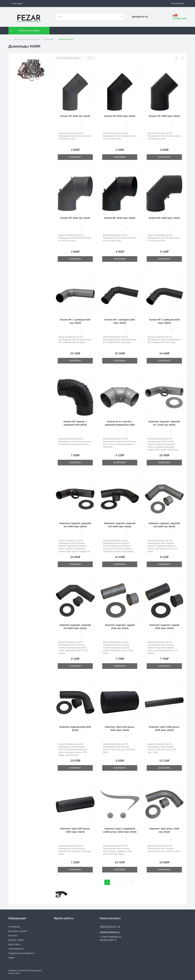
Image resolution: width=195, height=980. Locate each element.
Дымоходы (49, 39)
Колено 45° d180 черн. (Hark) (164, 116)
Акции (11, 958)
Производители (16, 949)
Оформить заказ (180, 18)
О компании (14, 927)
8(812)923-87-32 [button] (110, 927)
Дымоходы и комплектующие (27, 39)
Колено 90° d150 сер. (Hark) (75, 218)
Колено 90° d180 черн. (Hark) (164, 218)
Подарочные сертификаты (21, 953)
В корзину (75, 157)
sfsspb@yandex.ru (110, 932)
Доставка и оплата (18, 931)
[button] (17, 4)
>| (132, 882)
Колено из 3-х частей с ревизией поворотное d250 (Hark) (120, 425)
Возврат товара (16, 940)
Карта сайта (14, 944)
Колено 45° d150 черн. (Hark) (120, 116)
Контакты (13, 936)
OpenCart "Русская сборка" (31, 971)
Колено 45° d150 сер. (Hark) (75, 116)
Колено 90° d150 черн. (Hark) (120, 218)
